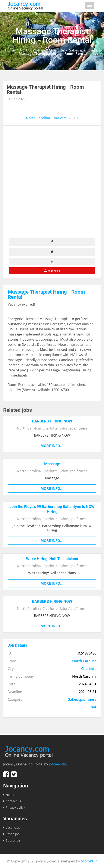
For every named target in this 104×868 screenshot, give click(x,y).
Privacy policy (15, 807)
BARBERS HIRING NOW (52, 421)
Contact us (13, 801)
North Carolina (32, 50)
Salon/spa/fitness (83, 50)
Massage (52, 464)
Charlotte (56, 50)
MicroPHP (89, 861)
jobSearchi (57, 764)
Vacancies (13, 828)
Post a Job (13, 834)
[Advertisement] (52, 184)
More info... (52, 446)
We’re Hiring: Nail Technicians (52, 559)
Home (10, 50)
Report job (52, 271)
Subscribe (13, 840)
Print (92, 707)
